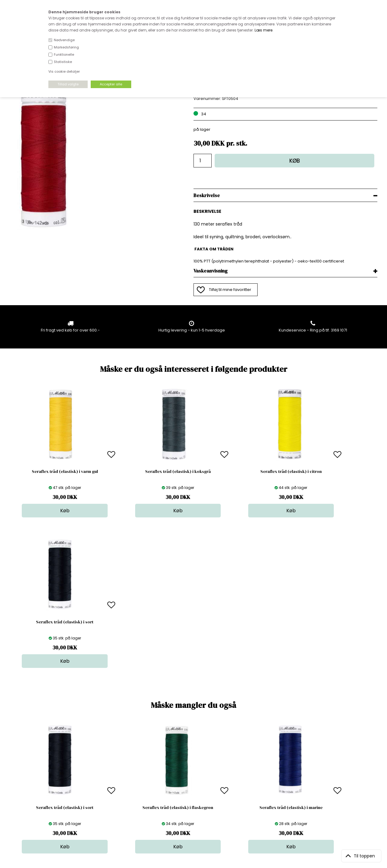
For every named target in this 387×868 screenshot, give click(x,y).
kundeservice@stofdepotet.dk (40, 792)
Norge (104, 780)
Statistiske (63, 62)
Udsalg (193, 792)
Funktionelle (64, 54)
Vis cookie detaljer (64, 71)
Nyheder (194, 786)
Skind (191, 768)
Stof (190, 762)
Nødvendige (64, 40)
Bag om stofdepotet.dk (121, 768)
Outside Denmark (115, 786)
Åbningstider (111, 762)
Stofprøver (196, 798)
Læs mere (263, 30)
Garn (191, 774)
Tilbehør (194, 780)
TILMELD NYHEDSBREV (323, 776)
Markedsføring (66, 47)
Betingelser (109, 792)
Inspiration (196, 804)
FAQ (102, 774)
